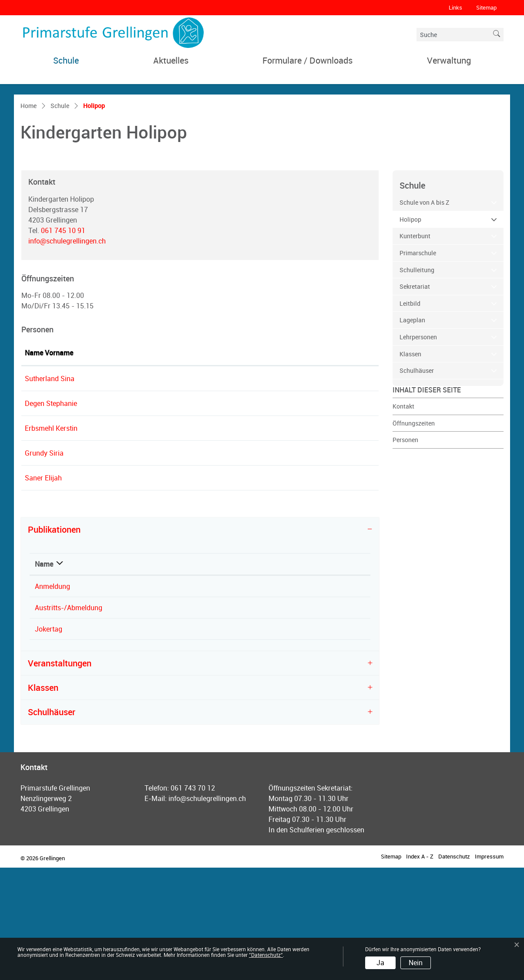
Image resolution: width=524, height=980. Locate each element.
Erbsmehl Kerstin (51, 541)
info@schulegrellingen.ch (67, 353)
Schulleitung (417, 382)
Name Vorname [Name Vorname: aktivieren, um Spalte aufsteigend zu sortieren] (49, 465)
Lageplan (412, 433)
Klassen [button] (43, 800)
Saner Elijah (43, 590)
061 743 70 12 (193, 900)
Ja (380, 963)
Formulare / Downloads (307, 60)
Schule (66, 60)
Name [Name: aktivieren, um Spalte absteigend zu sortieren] (44, 676)
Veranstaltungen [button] (60, 776)
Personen (405, 552)
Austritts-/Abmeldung (69, 720)
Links (455, 7)
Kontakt (403, 519)
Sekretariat (415, 399)
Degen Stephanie (51, 516)
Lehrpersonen (418, 449)
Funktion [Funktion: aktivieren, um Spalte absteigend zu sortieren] (137, 465)
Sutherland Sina (50, 491)
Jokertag (49, 741)
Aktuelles (171, 60)
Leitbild (410, 416)
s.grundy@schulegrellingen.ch (261, 565)
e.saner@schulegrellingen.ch (259, 590)
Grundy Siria (44, 565)
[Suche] (453, 35)
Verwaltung (449, 60)
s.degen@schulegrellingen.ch (260, 516)
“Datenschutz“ (266, 955)
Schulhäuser (417, 483)
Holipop (428, 331)
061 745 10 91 (63, 343)
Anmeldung (52, 699)
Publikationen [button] (54, 642)
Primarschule (418, 365)
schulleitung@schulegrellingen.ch (267, 491)
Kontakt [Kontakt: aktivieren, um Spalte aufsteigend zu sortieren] (227, 465)
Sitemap (486, 7)
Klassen (410, 466)
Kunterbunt (415, 349)
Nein (416, 963)
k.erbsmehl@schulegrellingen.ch (265, 541)
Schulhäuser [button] (52, 824)
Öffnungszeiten (414, 536)
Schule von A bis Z (424, 315)
